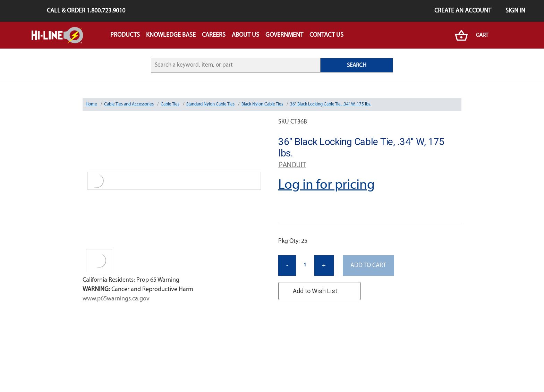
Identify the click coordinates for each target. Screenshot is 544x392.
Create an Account (463, 11)
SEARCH (357, 65)
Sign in (515, 11)
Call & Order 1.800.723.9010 (86, 11)
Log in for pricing (326, 185)
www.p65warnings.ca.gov (116, 299)
